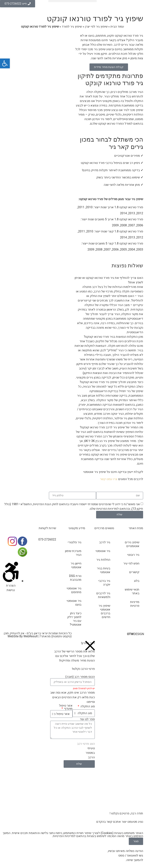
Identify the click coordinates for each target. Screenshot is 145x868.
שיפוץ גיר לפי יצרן (96, 27)
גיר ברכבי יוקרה (104, 583)
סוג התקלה (87, 706)
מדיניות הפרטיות (107, 509)
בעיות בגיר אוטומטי (104, 570)
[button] (72, 1)
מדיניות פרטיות (135, 604)
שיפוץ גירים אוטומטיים (132, 544)
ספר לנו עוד (87, 719)
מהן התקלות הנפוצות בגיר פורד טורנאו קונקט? (113, 337)
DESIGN (136, 634)
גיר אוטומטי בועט (74, 603)
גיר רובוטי (133, 555)
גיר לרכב (105, 542)
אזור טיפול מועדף (66, 707)
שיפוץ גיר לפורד (72, 27)
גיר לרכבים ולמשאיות (103, 595)
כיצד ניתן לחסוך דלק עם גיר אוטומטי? (74, 619)
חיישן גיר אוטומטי (76, 565)
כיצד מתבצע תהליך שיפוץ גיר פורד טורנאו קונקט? (111, 382)
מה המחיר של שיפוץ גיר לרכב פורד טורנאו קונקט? (111, 427)
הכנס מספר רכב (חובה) (80, 677)
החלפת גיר (103, 560)
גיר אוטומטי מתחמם (74, 590)
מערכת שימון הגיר (73, 553)
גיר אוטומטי (103, 551)
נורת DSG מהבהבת (75, 578)
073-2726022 (47, 539)
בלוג (137, 581)
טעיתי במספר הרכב (90, 753)
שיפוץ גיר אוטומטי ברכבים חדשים (104, 611)
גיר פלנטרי (75, 542)
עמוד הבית (117, 27)
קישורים (134, 572)
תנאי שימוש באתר (132, 591)
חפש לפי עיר (131, 563)
